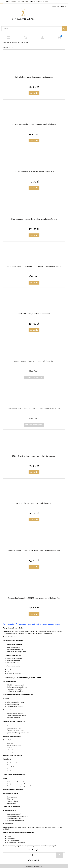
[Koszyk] (59, 37)
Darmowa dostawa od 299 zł (39, 2)
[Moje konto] (43, 38)
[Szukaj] (26, 37)
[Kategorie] (9, 38)
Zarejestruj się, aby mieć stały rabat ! (18, 2)
